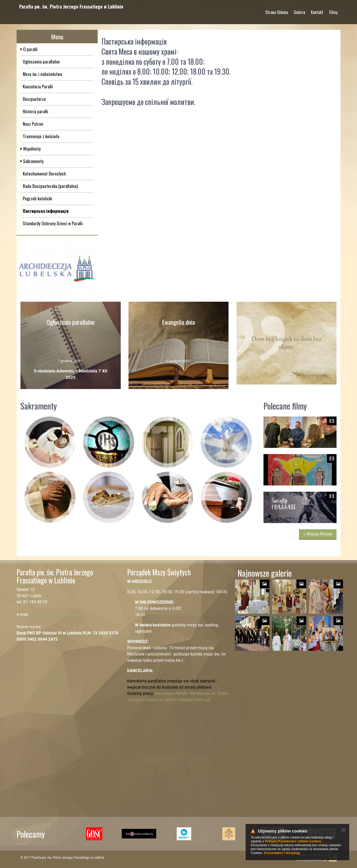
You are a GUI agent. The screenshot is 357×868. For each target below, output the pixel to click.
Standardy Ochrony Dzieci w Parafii (53, 223)
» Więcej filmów (318, 534)
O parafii (30, 49)
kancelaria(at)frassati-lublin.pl (57, 614)
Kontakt (317, 10)
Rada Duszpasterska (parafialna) (50, 186)
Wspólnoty (31, 149)
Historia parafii (35, 111)
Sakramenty (33, 161)
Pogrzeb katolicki (37, 198)
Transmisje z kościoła (41, 136)
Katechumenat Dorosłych (44, 174)
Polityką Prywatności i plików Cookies (293, 841)
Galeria (299, 10)
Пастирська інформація (46, 211)
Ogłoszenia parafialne (41, 62)
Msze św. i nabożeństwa (42, 74)
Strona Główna (277, 10)
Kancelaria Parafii (38, 86)
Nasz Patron (33, 124)
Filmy (333, 10)
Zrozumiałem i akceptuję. (282, 853)
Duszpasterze (34, 99)
